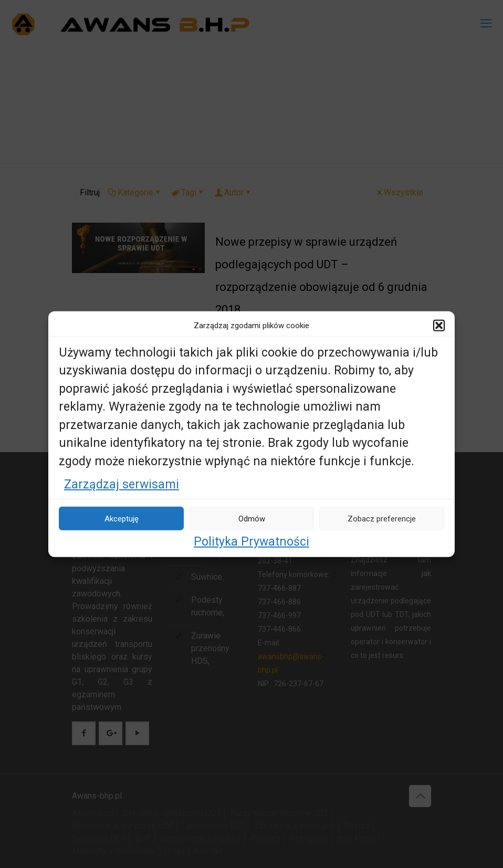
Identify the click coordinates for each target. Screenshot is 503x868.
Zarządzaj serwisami (122, 484)
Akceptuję (122, 518)
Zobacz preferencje (382, 518)
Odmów (252, 518)
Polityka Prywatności (251, 542)
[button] (439, 325)
